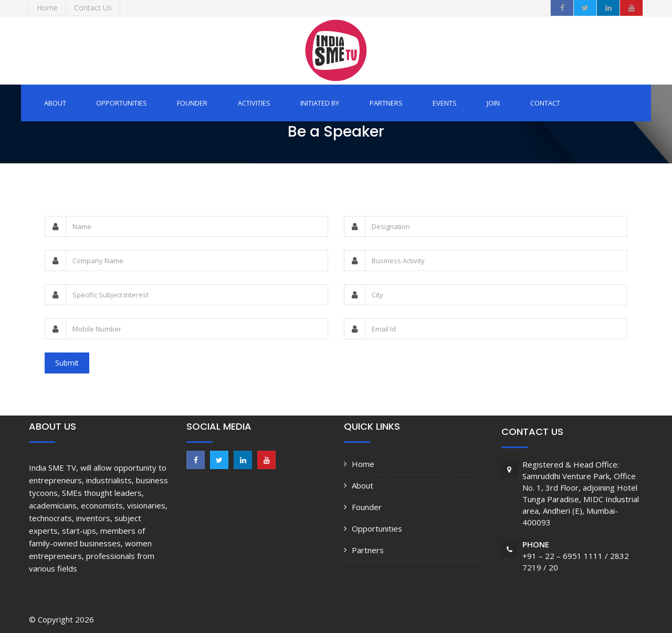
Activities (254, 103)
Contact (545, 103)
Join (493, 103)
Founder (192, 103)
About (55, 103)
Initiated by (320, 103)
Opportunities (122, 103)
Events (445, 103)
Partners (386, 103)
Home (363, 464)
